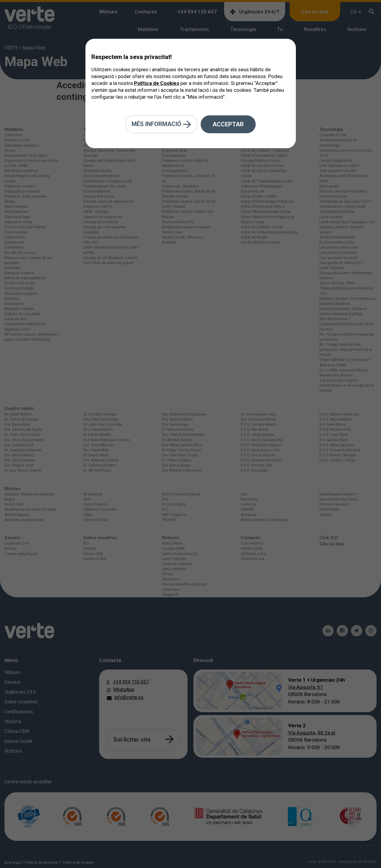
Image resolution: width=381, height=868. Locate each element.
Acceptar (228, 124)
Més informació (161, 124)
